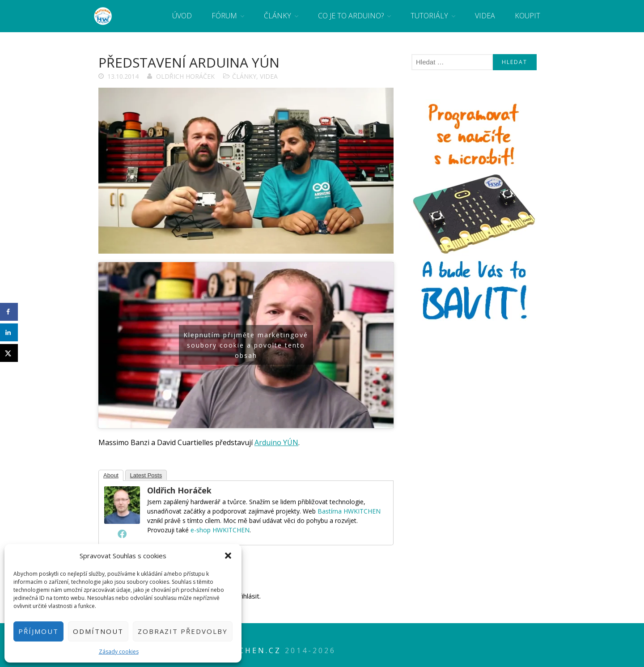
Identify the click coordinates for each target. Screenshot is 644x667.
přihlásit (247, 596)
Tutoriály (429, 16)
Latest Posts (146, 475)
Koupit (527, 16)
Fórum (224, 16)
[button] (228, 556)
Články (278, 16)
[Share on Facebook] (9, 312)
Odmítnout (98, 631)
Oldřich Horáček (185, 76)
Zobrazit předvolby (183, 631)
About (111, 475)
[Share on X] (9, 353)
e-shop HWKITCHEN (220, 530)
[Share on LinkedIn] (9, 332)
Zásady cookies (119, 652)
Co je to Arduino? (351, 16)
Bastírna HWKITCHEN (349, 511)
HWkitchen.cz (244, 650)
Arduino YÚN (276, 442)
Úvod (182, 16)
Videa (485, 16)
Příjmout (38, 631)
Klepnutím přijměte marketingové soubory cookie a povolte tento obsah (246, 345)
